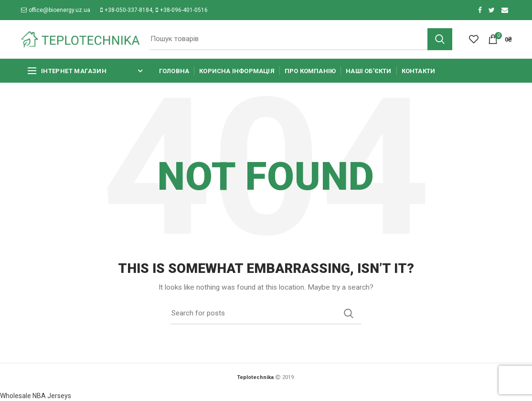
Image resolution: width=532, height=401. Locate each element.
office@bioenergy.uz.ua (55, 10)
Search (440, 39)
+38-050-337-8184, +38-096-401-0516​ (154, 10)
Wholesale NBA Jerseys (36, 396)
